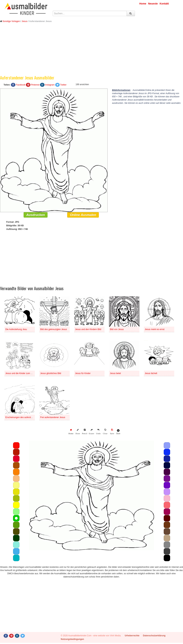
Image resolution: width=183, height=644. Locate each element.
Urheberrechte (132, 636)
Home (143, 4)
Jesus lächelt (151, 373)
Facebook (21, 85)
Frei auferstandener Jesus (53, 417)
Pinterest (35, 85)
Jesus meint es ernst (155, 329)
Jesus (24, 21)
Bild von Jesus (117, 329)
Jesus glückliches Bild (51, 373)
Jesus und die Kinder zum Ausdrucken (24, 373)
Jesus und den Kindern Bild (88, 329)
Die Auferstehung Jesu (16, 329)
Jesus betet (115, 373)
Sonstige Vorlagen (11, 21)
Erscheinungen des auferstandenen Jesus (25, 417)
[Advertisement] (91, 52)
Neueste (153, 4)
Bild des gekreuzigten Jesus (54, 329)
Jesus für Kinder (83, 373)
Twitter (63, 85)
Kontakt (164, 4)
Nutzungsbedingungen (72, 639)
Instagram (50, 85)
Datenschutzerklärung (154, 636)
